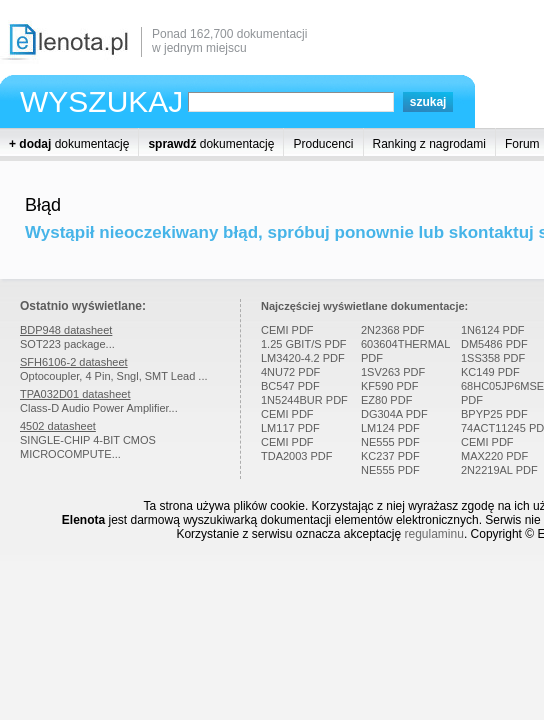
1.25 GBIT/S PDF (304, 344)
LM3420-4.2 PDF (303, 358)
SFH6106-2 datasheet (74, 362)
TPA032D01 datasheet (75, 394)
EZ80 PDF (386, 400)
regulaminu (434, 534)
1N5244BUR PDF (304, 400)
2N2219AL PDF (499, 470)
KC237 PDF (390, 456)
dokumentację (69, 144)
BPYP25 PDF (494, 414)
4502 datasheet (58, 426)
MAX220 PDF (494, 456)
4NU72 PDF (290, 372)
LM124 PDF (390, 428)
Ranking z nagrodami (429, 144)
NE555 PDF (390, 442)
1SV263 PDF (393, 372)
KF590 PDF (389, 386)
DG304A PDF (394, 414)
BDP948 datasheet (66, 330)
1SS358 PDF (493, 358)
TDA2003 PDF (297, 456)
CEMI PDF (287, 330)
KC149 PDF (490, 372)
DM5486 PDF (494, 344)
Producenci (323, 144)
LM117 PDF (290, 428)
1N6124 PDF (493, 330)
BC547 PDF (290, 386)
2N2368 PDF (393, 330)
